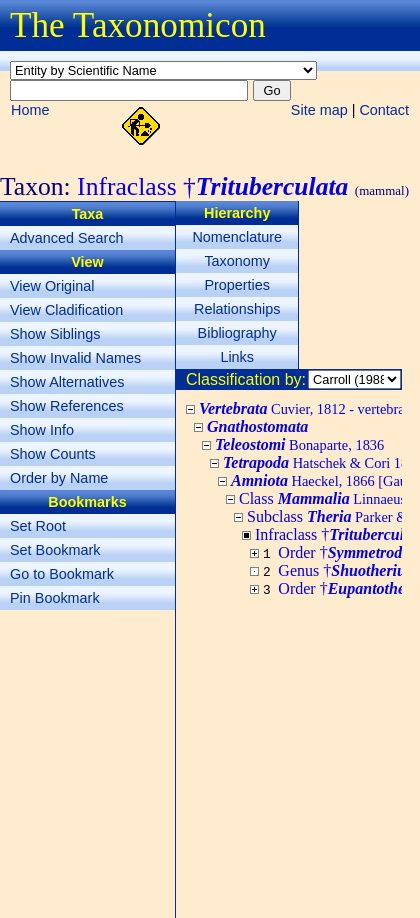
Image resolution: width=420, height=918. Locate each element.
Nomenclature (237, 237)
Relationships (237, 309)
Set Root (38, 526)
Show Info (42, 430)
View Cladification (66, 310)
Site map (319, 110)
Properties (237, 285)
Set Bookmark (55, 550)
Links (237, 357)
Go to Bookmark (62, 574)
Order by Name (59, 478)
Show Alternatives (67, 382)
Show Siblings (55, 334)
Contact (384, 110)
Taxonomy (237, 261)
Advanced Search (67, 238)
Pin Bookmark (55, 598)
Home (30, 110)
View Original (52, 286)
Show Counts (53, 454)
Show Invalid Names (75, 358)
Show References (67, 406)
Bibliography (237, 333)
